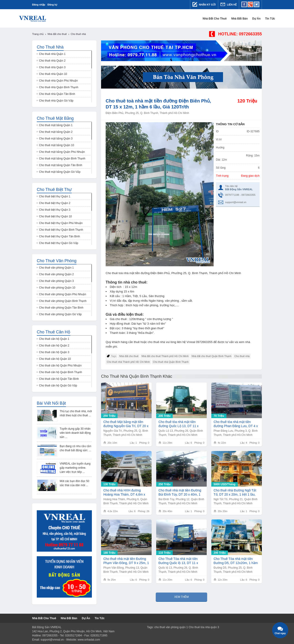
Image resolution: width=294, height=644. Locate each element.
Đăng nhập (39, 5)
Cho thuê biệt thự (54, 190)
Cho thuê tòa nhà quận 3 (204, 627)
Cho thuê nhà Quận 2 (52, 61)
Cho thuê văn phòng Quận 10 (57, 288)
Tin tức (257, 19)
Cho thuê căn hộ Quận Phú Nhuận (60, 366)
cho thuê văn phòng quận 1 (171, 627)
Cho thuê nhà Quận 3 (52, 67)
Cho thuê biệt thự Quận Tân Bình (59, 236)
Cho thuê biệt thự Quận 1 (55, 196)
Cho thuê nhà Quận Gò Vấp (56, 101)
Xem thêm (181, 597)
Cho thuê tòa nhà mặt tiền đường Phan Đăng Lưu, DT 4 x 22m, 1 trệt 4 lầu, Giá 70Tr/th (236, 424)
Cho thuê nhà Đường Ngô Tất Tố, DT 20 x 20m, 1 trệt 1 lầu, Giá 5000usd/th (235, 492)
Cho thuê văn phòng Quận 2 (56, 274)
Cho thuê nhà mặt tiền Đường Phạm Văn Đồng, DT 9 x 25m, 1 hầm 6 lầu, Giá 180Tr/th (126, 561)
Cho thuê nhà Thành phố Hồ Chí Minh (128, 362)
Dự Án (243, 19)
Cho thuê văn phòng (57, 261)
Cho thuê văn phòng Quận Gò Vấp (60, 314)
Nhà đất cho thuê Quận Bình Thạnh (211, 356)
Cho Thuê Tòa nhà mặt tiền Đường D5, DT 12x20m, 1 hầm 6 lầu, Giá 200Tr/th (236, 561)
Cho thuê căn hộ (54, 332)
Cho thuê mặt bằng (55, 118)
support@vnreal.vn (236, 202)
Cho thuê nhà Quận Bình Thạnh (171, 362)
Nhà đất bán (226, 19)
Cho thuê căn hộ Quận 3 (54, 352)
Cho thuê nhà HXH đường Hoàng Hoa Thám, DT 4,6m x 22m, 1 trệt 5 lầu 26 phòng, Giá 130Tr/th (126, 492)
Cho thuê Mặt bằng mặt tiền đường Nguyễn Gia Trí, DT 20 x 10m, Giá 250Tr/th (126, 424)
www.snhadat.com (89, 640)
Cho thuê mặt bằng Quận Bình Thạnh (62, 159)
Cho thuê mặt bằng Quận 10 (57, 145)
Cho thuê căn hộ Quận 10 (55, 359)
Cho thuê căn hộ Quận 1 (54, 339)
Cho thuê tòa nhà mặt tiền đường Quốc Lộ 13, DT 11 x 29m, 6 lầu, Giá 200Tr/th (179, 424)
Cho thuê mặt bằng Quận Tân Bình (61, 165)
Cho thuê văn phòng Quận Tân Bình (61, 308)
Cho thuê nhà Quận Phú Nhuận (58, 81)
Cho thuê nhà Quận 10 (53, 74)
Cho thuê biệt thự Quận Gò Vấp (59, 243)
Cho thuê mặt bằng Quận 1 (56, 125)
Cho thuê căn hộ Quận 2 (54, 346)
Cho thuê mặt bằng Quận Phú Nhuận (62, 152)
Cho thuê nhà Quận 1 (52, 54)
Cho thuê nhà (242, 356)
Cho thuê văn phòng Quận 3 (56, 281)
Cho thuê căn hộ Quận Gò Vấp (58, 386)
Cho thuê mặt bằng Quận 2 (56, 132)
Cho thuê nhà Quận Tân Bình (57, 94)
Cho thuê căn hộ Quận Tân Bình (59, 379)
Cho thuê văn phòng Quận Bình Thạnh (63, 301)
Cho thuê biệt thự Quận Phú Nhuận (61, 223)
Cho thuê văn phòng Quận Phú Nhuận (63, 294)
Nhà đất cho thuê (201, 19)
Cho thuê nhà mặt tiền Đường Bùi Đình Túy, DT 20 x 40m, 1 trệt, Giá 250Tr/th (180, 492)
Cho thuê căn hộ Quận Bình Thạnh (61, 372)
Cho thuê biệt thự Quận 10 (55, 216)
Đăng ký (52, 5)
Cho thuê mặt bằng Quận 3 (56, 139)
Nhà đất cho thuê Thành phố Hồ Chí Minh (165, 356)
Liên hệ (229, 4)
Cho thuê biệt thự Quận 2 (55, 203)
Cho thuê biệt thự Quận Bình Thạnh (61, 230)
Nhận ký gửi (204, 4)
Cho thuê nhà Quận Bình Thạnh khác (137, 376)
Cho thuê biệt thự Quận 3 (55, 210)
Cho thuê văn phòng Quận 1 (56, 268)
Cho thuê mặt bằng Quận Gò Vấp (60, 172)
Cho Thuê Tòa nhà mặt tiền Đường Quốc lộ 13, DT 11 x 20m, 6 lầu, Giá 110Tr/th (178, 561)
